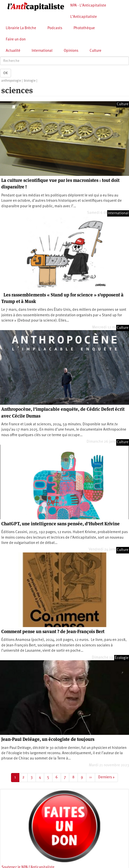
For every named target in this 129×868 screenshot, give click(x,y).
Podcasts (55, 28)
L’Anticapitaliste (84, 17)
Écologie (122, 658)
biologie (30, 81)
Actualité (13, 51)
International (42, 51)
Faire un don (16, 40)
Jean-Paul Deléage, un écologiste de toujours (48, 739)
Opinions (71, 51)
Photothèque (84, 28)
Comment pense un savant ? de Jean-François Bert (53, 631)
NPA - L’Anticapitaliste (88, 6)
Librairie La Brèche (21, 28)
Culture (95, 51)
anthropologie (11, 81)
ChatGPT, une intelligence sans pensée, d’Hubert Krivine (60, 524)
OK (6, 73)
